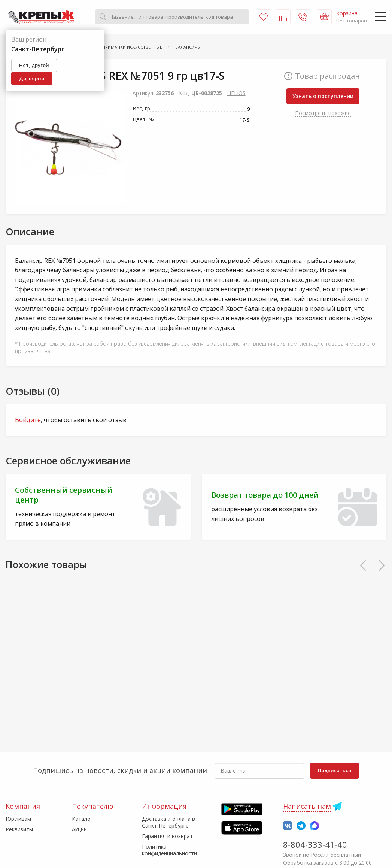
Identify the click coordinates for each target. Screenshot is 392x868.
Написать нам (307, 806)
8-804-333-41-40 (315, 844)
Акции (79, 829)
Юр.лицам (18, 819)
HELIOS (236, 93)
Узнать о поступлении (323, 96)
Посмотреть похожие (323, 113)
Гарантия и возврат (167, 836)
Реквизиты (19, 829)
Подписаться (335, 770)
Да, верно (32, 78)
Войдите (28, 420)
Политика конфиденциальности (169, 850)
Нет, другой (34, 65)
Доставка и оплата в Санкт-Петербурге (168, 822)
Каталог (82, 819)
